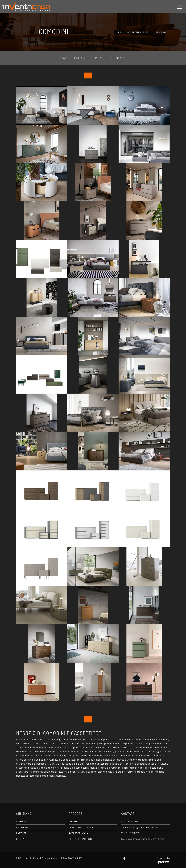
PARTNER (21, 833)
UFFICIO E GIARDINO (80, 839)
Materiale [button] (81, 58)
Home (122, 32)
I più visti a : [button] (118, 58)
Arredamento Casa (139, 32)
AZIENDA (21, 821)
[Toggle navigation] (180, 7)
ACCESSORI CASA (78, 833)
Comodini (162, 32)
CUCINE (73, 821)
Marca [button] (63, 58)
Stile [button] (98, 58)
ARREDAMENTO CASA (81, 827)
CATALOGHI (23, 827)
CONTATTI (22, 839)
